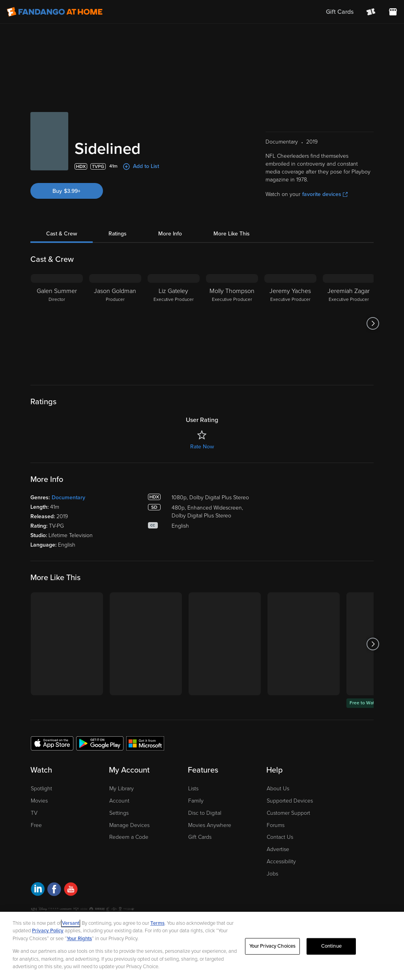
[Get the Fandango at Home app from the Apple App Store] (52, 743)
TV (34, 813)
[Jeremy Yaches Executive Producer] (290, 323)
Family (196, 801)
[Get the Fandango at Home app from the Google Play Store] (100, 743)
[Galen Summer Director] (57, 323)
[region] (202, 946)
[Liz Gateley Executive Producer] (174, 323)
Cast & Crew (62, 234)
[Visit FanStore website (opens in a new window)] (393, 12)
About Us (278, 789)
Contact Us (280, 837)
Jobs (272, 874)
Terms (157, 923)
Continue (331, 946)
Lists (193, 789)
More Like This (232, 234)
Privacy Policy (48, 931)
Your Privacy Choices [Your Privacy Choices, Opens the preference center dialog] (273, 946)
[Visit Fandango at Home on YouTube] (71, 890)
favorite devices (325, 194)
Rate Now (202, 447)
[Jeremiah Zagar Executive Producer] (349, 323)
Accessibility (281, 861)
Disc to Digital (205, 813)
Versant (71, 923)
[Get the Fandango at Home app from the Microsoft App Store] (145, 743)
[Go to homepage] (55, 12)
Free (36, 825)
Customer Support (288, 813)
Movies (39, 801)
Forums (276, 825)
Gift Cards (200, 837)
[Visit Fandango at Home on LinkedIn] (38, 890)
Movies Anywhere (210, 825)
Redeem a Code (129, 837)
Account (119, 801)
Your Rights (79, 939)
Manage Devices (129, 825)
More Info (170, 234)
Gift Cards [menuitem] (340, 12)
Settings (119, 813)
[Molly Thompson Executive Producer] (232, 323)
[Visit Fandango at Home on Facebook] (54, 890)
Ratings (118, 234)
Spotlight (41, 789)
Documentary (68, 497)
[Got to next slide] (373, 323)
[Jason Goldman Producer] (115, 323)
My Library (122, 789)
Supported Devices (290, 801)
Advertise (278, 849)
